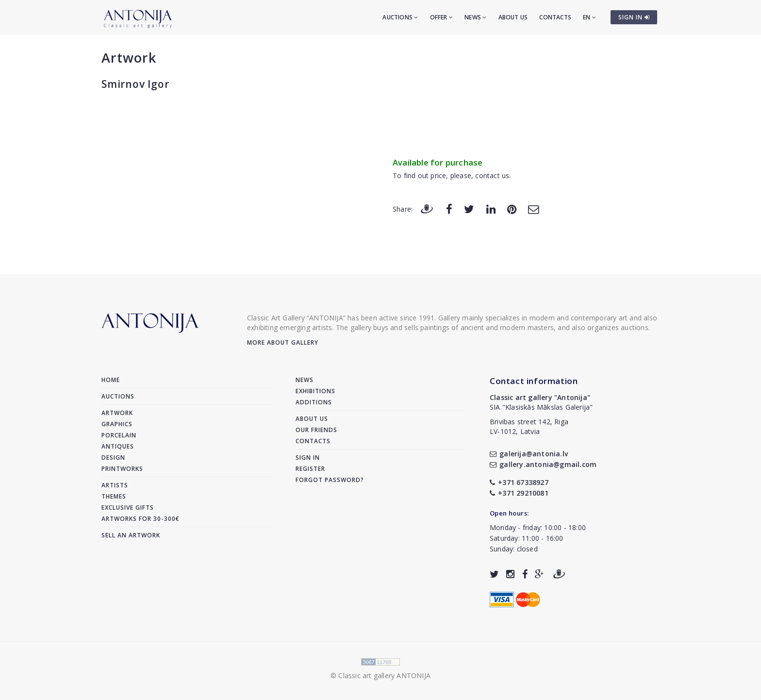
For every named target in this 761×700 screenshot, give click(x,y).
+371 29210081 (519, 493)
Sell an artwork (131, 535)
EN (589, 17)
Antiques (118, 446)
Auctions (400, 17)
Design (113, 458)
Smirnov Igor (135, 84)
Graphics (117, 424)
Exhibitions (315, 391)
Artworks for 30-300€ (141, 519)
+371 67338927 (519, 482)
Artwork (129, 58)
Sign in (308, 458)
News (475, 17)
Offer (441, 17)
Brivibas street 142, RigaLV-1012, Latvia (529, 426)
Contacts (555, 17)
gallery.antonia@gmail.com (543, 464)
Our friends (316, 430)
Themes (114, 496)
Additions (314, 402)
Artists (115, 485)
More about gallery (283, 342)
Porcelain (119, 435)
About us (513, 17)
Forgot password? (330, 480)
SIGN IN (634, 17)
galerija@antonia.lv (529, 454)
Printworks (122, 469)
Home (111, 380)
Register (310, 469)
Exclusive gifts (128, 508)
